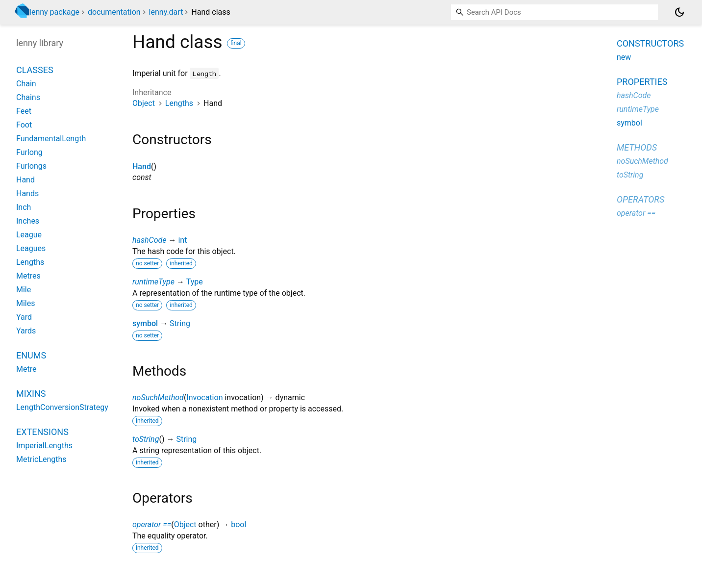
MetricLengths (41, 459)
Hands (27, 193)
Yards (26, 331)
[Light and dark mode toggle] (679, 12)
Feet (24, 111)
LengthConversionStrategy (62, 407)
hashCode (149, 240)
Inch (24, 207)
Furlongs (31, 166)
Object (144, 103)
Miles (26, 303)
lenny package (54, 12)
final (236, 43)
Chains (28, 97)
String (180, 323)
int (182, 240)
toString (146, 439)
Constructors (650, 43)
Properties (642, 82)
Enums (31, 355)
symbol (145, 323)
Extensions (42, 432)
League (29, 235)
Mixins (31, 394)
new (624, 57)
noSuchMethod (158, 397)
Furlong (29, 152)
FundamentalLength (51, 139)
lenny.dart (166, 12)
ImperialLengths (44, 446)
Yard (24, 317)
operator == (152, 524)
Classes (35, 70)
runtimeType (153, 282)
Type (195, 282)
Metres (28, 276)
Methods (637, 147)
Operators (640, 199)
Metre (26, 369)
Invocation (204, 397)
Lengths (179, 103)
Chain (26, 84)
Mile (24, 290)
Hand (142, 166)
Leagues (31, 248)
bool (238, 524)
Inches (28, 221)
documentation (114, 12)
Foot (24, 125)
